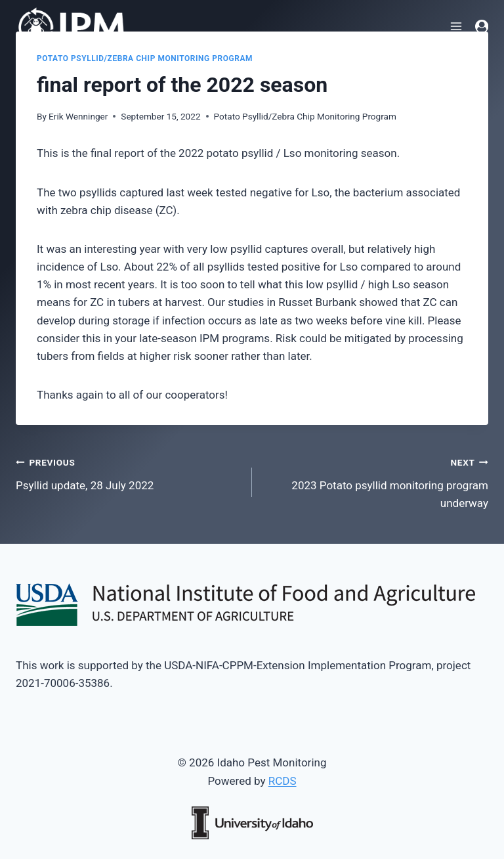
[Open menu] (456, 26)
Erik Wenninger (78, 116)
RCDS (283, 781)
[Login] (482, 27)
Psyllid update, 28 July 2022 (128, 473)
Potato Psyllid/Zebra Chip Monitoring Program (145, 58)
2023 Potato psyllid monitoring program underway (376, 481)
